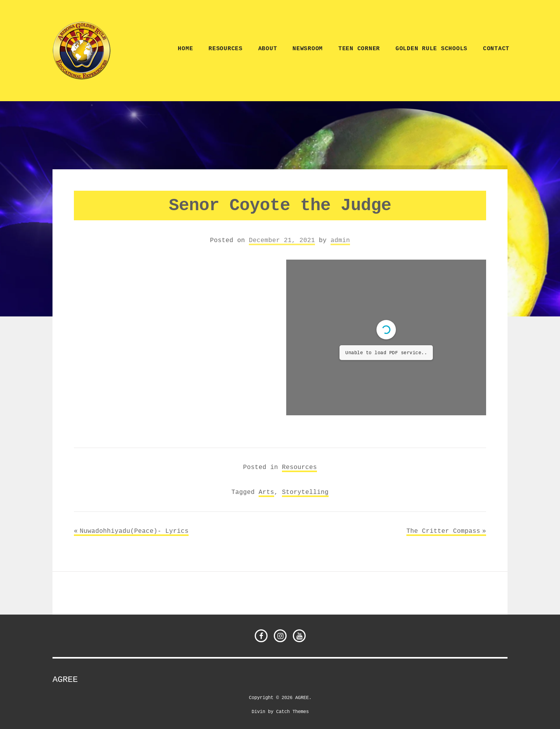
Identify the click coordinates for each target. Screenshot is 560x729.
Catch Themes (292, 711)
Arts (266, 492)
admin (340, 240)
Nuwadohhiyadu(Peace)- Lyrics (134, 531)
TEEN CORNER (359, 49)
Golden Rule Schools (431, 49)
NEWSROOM (308, 49)
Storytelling (305, 492)
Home (185, 49)
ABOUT (268, 49)
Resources (226, 49)
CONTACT (496, 49)
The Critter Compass (443, 531)
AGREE (65, 680)
